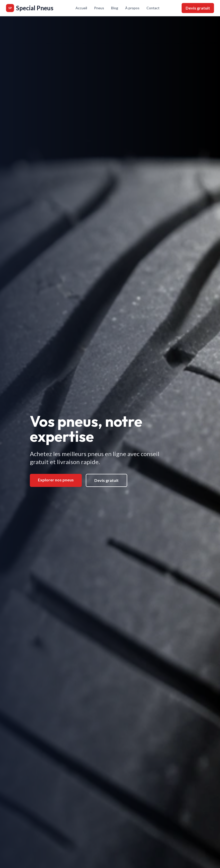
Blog (115, 8)
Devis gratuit (198, 8)
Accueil (81, 8)
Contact (153, 8)
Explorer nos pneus (56, 480)
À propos (132, 8)
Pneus (99, 8)
